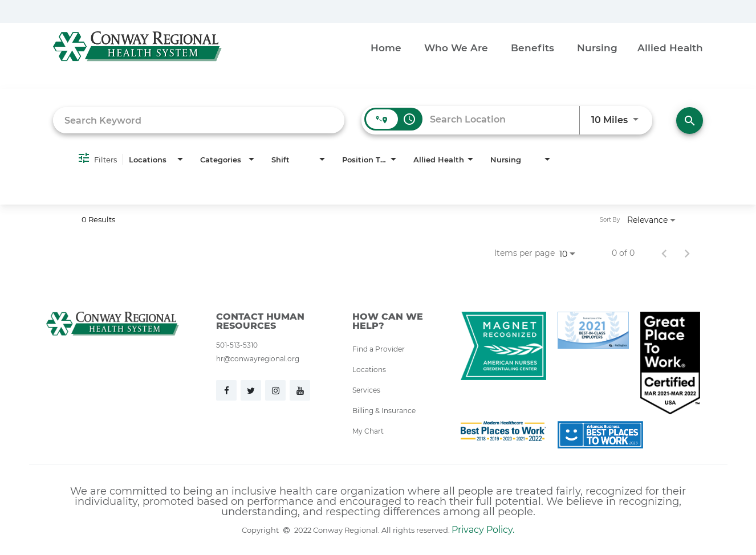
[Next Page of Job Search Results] (687, 253)
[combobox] (199, 120)
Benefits (533, 48)
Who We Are (456, 48)
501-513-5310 (237, 345)
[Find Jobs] (690, 121)
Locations (369, 369)
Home (386, 48)
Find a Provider (379, 349)
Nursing (597, 48)
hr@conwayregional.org (258, 358)
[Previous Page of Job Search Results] (664, 253)
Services (366, 390)
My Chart (368, 431)
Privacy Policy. (483, 529)
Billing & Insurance (384, 410)
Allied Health (670, 48)
